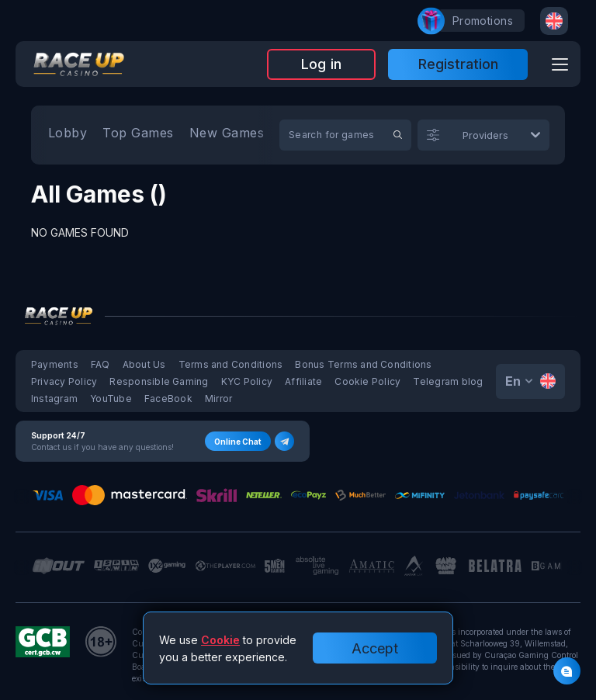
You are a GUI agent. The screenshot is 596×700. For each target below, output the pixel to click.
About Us (144, 364)
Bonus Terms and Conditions (363, 364)
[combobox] (554, 21)
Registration (458, 64)
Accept (375, 648)
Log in (321, 64)
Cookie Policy (367, 381)
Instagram (54, 399)
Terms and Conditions (231, 364)
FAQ (100, 364)
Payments (55, 364)
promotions (475, 21)
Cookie (220, 640)
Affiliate (303, 381)
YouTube (111, 399)
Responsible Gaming (159, 381)
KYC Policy (247, 381)
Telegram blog (448, 381)
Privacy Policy (64, 381)
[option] (68, 135)
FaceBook (168, 399)
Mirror (218, 399)
